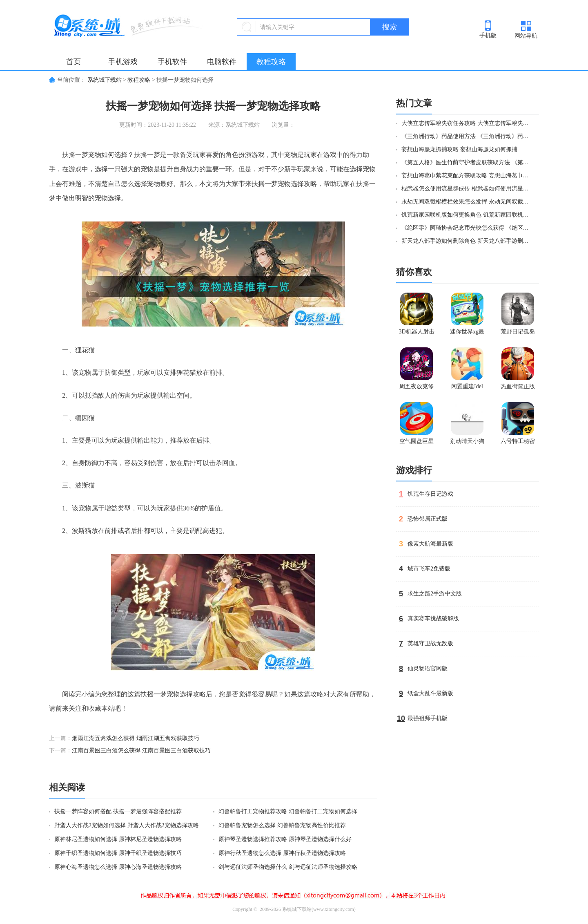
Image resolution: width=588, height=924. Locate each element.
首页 (73, 62)
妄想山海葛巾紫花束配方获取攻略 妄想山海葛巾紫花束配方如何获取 (467, 176)
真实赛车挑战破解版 (433, 619)
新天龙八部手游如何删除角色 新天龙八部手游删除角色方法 (467, 241)
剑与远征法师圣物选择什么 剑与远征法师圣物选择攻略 (288, 867)
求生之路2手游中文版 (435, 594)
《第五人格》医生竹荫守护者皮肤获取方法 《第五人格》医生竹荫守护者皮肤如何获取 (467, 162)
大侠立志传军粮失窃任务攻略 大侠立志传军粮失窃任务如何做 (467, 123)
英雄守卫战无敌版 (430, 643)
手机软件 (172, 62)
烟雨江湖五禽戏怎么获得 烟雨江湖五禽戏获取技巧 (136, 738)
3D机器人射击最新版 (416, 333)
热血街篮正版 (518, 386)
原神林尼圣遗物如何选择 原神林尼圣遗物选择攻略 (118, 839)
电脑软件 (222, 62)
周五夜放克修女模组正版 (416, 388)
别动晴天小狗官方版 (467, 443)
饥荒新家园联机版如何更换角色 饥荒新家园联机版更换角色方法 (467, 215)
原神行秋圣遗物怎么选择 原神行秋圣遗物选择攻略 (282, 853)
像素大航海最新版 (430, 544)
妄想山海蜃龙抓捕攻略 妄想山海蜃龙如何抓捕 (459, 149)
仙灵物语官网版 (428, 668)
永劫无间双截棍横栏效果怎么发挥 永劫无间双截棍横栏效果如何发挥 (467, 202)
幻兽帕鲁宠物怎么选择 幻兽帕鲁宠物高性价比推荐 (282, 825)
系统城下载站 (105, 80)
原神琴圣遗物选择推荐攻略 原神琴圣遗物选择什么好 (285, 839)
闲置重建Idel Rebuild (467, 388)
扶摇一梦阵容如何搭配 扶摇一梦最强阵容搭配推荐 (118, 811)
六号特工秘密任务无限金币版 (518, 443)
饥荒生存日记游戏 (430, 494)
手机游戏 (123, 62)
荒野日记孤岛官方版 (518, 333)
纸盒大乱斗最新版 (430, 693)
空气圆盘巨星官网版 (416, 443)
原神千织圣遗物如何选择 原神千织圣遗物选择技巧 (118, 853)
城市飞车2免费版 (429, 569)
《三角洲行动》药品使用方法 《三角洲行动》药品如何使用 (467, 136)
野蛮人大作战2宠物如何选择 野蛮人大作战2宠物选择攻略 (127, 825)
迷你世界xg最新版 (467, 333)
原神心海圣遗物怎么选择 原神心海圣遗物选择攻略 (118, 867)
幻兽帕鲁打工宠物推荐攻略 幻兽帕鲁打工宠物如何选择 (288, 811)
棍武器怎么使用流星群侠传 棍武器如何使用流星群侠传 (467, 189)
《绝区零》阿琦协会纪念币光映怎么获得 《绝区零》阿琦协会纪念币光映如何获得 (467, 228)
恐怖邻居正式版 (428, 519)
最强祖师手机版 (428, 718)
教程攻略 (271, 62)
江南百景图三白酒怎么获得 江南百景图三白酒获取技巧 (141, 751)
